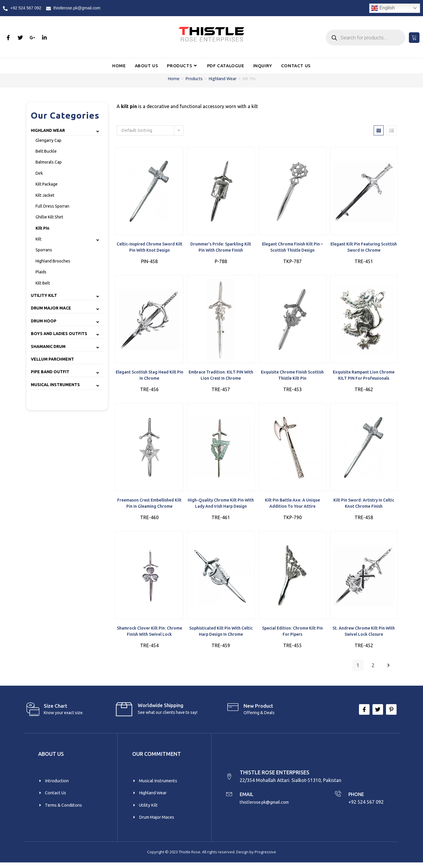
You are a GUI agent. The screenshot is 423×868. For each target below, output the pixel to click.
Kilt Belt (43, 283)
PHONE (357, 798)
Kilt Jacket (45, 195)
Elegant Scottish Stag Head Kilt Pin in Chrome (149, 376)
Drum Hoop (44, 321)
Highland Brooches (53, 261)
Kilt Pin (42, 228)
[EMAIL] (230, 798)
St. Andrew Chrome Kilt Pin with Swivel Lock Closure (364, 634)
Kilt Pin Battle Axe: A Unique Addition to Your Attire (292, 505)
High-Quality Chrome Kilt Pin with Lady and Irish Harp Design (221, 505)
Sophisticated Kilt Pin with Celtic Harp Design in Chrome (221, 634)
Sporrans (44, 250)
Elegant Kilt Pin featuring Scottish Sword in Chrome (364, 248)
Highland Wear (223, 79)
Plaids (41, 272)
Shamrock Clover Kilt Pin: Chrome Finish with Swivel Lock (149, 634)
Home (174, 79)
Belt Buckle (46, 151)
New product (258, 708)
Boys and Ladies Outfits (59, 334)
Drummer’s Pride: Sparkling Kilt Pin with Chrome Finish (221, 248)
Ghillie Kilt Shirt (49, 217)
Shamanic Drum (48, 346)
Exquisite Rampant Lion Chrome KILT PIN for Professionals (364, 376)
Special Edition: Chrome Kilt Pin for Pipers (292, 634)
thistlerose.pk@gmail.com (268, 806)
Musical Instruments (55, 385)
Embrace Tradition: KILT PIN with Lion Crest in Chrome (221, 376)
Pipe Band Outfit (50, 372)
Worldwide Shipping (161, 708)
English (383, 8)
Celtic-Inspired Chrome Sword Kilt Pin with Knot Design (149, 248)
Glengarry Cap (48, 140)
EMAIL (249, 798)
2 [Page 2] (373, 668)
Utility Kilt (44, 295)
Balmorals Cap (49, 162)
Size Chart (56, 708)
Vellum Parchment (52, 359)
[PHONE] (337, 798)
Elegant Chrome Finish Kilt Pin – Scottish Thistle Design (292, 248)
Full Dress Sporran (52, 206)
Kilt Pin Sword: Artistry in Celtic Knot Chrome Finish (364, 505)
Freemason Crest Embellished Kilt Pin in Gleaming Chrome (149, 505)
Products (194, 79)
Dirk (39, 173)
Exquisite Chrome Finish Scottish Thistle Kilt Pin (292, 376)
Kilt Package (47, 184)
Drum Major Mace (51, 308)
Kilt (38, 239)
